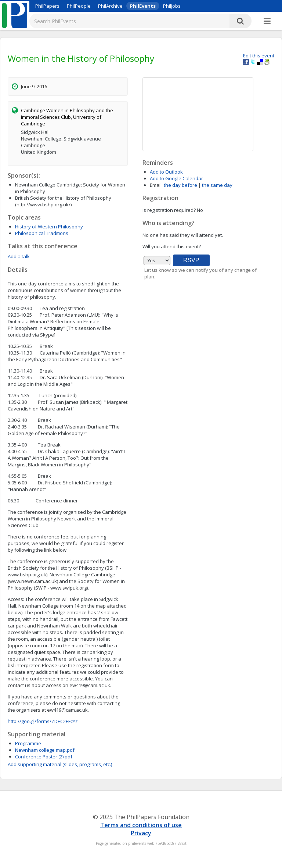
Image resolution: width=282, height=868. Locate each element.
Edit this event (259, 56)
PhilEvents (143, 6)
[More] (267, 21)
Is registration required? (169, 210)
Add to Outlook (166, 172)
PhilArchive (110, 6)
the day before (180, 185)
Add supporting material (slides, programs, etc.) (60, 764)
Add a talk (19, 256)
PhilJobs (172, 6)
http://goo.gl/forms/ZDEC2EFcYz (43, 721)
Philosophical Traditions (42, 233)
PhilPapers (47, 6)
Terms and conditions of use (141, 825)
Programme (28, 743)
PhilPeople (79, 6)
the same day (217, 185)
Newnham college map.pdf (45, 750)
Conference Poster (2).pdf (44, 757)
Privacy (141, 833)
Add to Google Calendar (176, 178)
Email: (156, 185)
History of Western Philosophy (49, 227)
